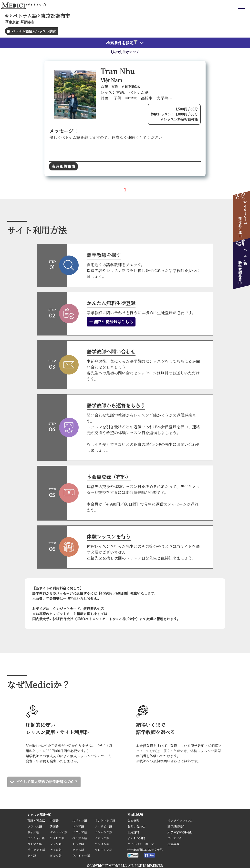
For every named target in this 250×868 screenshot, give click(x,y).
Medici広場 (135, 814)
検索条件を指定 (122, 43)
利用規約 (133, 832)
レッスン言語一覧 (39, 814)
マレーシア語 (104, 850)
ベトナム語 (35, 844)
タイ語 (32, 855)
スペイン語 (80, 820)
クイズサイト (176, 838)
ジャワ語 (56, 844)
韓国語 (54, 826)
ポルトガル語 (59, 832)
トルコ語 (78, 844)
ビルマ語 (56, 855)
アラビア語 (57, 838)
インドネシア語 (105, 820)
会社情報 (133, 820)
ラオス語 (78, 850)
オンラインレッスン (181, 820)
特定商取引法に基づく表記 (145, 850)
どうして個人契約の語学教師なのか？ (49, 782)
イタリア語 (80, 832)
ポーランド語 (36, 850)
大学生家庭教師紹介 (181, 832)
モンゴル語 (102, 844)
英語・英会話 (36, 820)
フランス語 (35, 826)
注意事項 (173, 844)
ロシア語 (78, 826)
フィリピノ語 (103, 826)
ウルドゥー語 (81, 855)
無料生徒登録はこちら (111, 322)
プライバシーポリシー (142, 844)
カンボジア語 (104, 832)
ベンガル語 (80, 838)
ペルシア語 (102, 838)
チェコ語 (56, 850)
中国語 (54, 820)
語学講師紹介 (176, 826)
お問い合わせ (136, 826)
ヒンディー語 (36, 838)
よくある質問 (136, 838)
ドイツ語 (33, 832)
